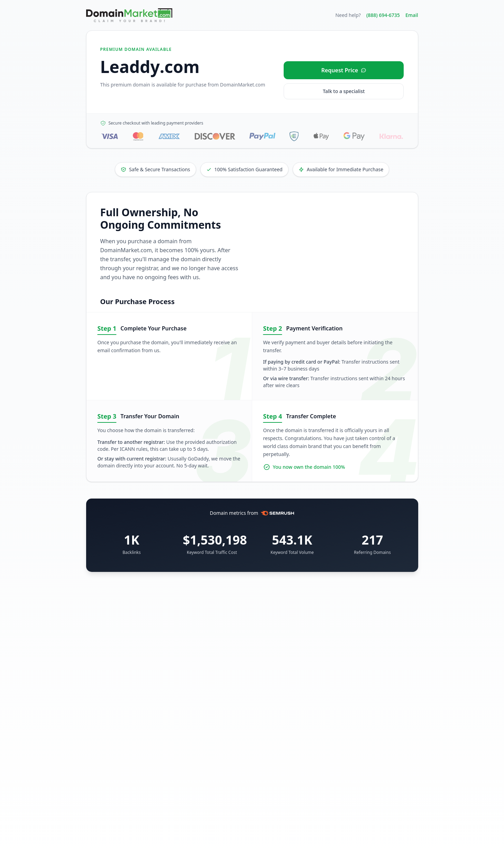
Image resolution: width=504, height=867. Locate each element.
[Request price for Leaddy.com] (344, 70)
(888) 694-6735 (383, 15)
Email (412, 15)
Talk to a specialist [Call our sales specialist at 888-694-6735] (344, 91)
